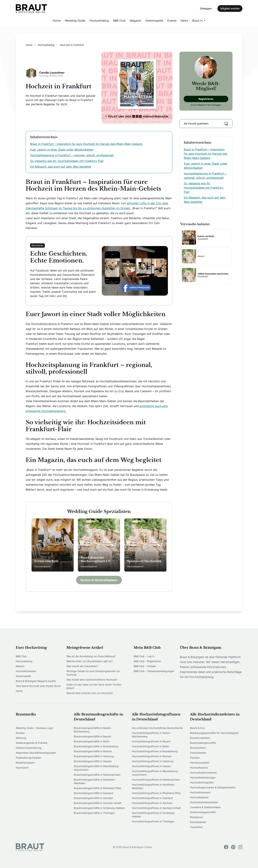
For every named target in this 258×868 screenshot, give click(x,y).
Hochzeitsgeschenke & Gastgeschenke (213, 787)
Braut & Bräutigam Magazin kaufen (36, 681)
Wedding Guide (75, 21)
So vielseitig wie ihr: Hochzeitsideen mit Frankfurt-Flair (67, 161)
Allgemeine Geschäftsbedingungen (36, 753)
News (184, 21)
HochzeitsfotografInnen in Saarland (152, 798)
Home (57, 21)
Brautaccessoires (200, 738)
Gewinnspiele (154, 21)
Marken (20, 666)
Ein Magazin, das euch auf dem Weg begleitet (61, 167)
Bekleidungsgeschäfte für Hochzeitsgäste (214, 733)
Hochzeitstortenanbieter (204, 802)
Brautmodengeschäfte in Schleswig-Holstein (99, 808)
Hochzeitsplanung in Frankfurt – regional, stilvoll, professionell (72, 155)
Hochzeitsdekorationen (203, 773)
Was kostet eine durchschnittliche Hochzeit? (92, 680)
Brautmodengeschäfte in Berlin (92, 741)
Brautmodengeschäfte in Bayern (93, 736)
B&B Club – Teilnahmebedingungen (154, 671)
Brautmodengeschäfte (203, 743)
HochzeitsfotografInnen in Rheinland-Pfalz (156, 793)
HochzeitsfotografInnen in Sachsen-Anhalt (156, 808)
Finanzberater (198, 753)
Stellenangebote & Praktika (32, 743)
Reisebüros (196, 817)
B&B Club (119, 21)
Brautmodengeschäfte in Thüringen (94, 813)
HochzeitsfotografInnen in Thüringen (153, 821)
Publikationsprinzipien (28, 758)
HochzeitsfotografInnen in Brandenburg (155, 751)
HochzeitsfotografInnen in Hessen (151, 766)
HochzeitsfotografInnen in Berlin (150, 746)
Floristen (195, 758)
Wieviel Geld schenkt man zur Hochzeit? (90, 693)
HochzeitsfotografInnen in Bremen (152, 756)
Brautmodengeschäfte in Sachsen (93, 798)
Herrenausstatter (200, 763)
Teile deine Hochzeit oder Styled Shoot (38, 686)
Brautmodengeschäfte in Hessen (93, 761)
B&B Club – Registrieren (147, 661)
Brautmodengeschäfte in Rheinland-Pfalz (98, 788)
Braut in (197, 21)
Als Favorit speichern (206, 124)
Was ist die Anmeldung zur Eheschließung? (91, 656)
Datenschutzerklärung (29, 748)
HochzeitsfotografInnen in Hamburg (153, 761)
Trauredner (196, 827)
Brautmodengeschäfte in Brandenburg (96, 746)
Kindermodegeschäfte (203, 812)
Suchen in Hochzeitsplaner (99, 580)
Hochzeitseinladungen (203, 777)
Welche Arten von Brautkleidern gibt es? (90, 661)
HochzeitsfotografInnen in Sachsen (152, 803)
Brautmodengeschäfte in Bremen (93, 751)
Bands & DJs (197, 728)
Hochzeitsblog (99, 21)
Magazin (135, 21)
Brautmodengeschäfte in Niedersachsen (97, 775)
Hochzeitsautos (199, 768)
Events (172, 21)
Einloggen (206, 8)
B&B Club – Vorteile (145, 666)
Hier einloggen (214, 105)
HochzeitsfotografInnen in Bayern (151, 741)
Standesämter (198, 822)
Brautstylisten (198, 748)
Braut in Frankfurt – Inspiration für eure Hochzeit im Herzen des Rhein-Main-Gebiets (86, 144)
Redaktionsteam (25, 763)
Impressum (22, 768)
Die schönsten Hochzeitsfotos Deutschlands (157, 728)
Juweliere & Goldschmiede (205, 807)
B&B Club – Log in (144, 656)
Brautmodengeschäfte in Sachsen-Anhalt (98, 803)
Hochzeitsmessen (26, 671)
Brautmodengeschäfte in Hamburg (94, 756)
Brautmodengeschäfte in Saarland (94, 793)
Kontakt (20, 733)
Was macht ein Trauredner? (82, 666)
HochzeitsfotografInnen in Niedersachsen (156, 780)
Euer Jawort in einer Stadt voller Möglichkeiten (62, 150)
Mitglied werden (230, 8)
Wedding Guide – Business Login (35, 728)
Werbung (21, 738)
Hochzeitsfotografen (202, 782)
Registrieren (206, 99)
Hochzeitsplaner (199, 797)
